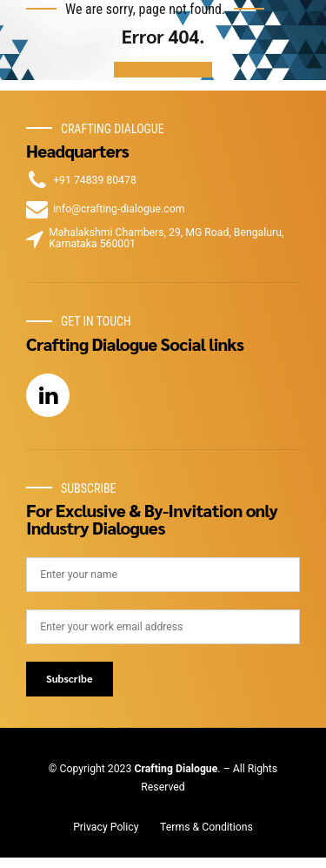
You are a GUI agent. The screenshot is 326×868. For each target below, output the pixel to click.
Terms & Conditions (206, 827)
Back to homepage (163, 70)
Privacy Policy (106, 827)
